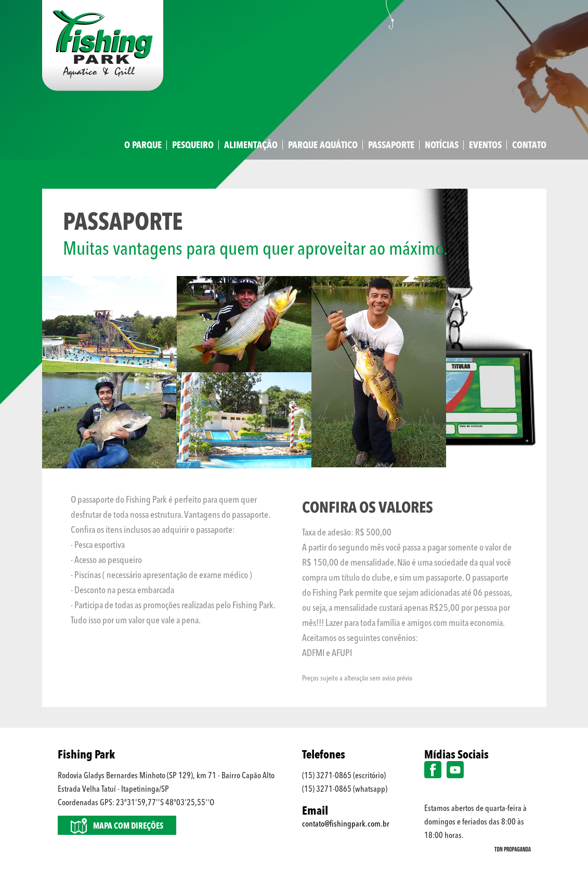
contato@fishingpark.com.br (346, 824)
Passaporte (391, 145)
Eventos (485, 145)
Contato (529, 145)
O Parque (143, 145)
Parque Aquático (323, 145)
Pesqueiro (193, 145)
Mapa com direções (117, 826)
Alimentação (251, 145)
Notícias (442, 145)
